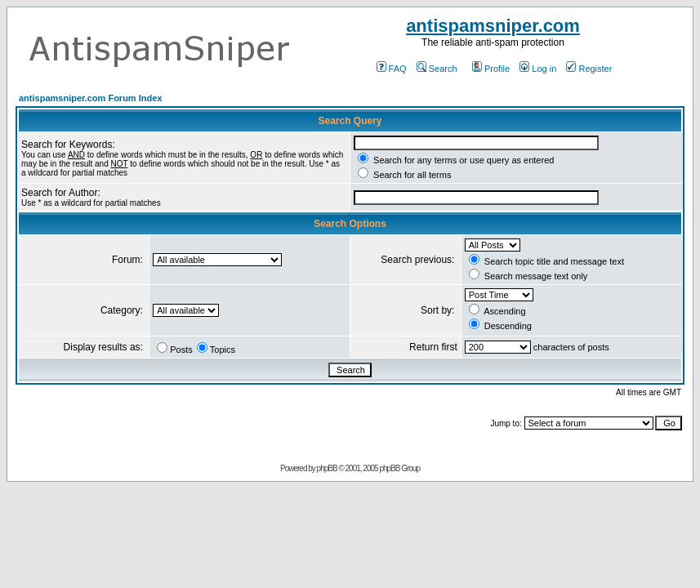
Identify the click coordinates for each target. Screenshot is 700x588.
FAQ (392, 69)
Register (589, 69)
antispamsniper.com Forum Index (90, 98)
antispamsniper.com (493, 26)
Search (437, 69)
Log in (538, 69)
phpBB (327, 468)
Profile (491, 69)
